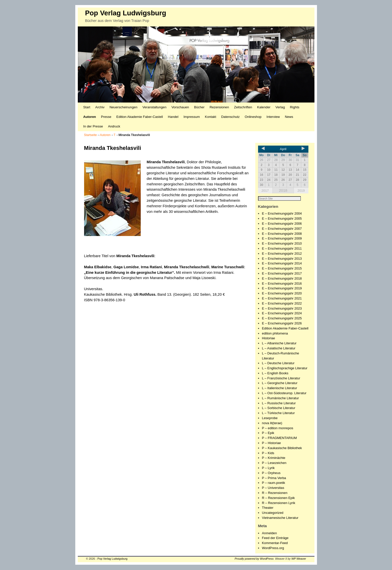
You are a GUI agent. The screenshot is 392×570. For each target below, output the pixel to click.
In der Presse (93, 126)
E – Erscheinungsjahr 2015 (282, 269)
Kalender (264, 107)
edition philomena (275, 334)
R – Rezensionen (275, 493)
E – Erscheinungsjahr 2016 (282, 284)
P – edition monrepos (277, 428)
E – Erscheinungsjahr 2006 (282, 224)
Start (87, 107)
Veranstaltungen (154, 107)
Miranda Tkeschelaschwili (187, 267)
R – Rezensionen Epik (278, 498)
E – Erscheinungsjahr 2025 (282, 318)
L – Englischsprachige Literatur (285, 368)
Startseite (91, 135)
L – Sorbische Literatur (278, 408)
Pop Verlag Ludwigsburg (126, 13)
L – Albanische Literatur (279, 343)
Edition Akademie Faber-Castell (140, 117)
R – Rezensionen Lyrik (278, 503)
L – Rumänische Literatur (280, 398)
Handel (173, 117)
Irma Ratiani (152, 267)
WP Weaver (299, 559)
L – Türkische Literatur (278, 413)
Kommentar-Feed (275, 543)
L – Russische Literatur (279, 403)
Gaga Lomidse (126, 267)
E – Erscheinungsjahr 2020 (282, 294)
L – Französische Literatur (281, 378)
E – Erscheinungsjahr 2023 (282, 309)
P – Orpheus (271, 473)
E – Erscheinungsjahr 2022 (282, 304)
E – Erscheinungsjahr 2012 (282, 254)
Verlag (280, 107)
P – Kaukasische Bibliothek (282, 448)
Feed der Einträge (275, 538)
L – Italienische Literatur (279, 388)
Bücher (199, 107)
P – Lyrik (268, 468)
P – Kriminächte (274, 458)
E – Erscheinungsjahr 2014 (282, 264)
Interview (273, 117)
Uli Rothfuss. (145, 294)
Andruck (114, 126)
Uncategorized (273, 513)
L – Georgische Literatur (280, 383)
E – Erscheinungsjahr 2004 (282, 214)
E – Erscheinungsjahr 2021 (282, 299)
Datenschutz (230, 117)
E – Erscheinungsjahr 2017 (282, 274)
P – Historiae (271, 443)
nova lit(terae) (272, 423)
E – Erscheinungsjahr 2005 (282, 219)
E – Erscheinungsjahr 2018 (282, 279)
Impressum (192, 117)
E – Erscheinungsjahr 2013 (282, 259)
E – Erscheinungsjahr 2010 (282, 244)
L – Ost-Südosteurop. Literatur (284, 393)
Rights (295, 107)
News (289, 117)
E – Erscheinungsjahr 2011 (282, 249)
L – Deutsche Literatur (278, 363)
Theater (268, 508)
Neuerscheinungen (123, 107)
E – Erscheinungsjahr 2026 (282, 324)
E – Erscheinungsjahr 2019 (282, 289)
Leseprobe (270, 418)
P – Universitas (273, 488)
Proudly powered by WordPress (254, 559)
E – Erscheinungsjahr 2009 (282, 239)
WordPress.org (273, 548)
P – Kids (268, 453)
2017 (265, 191)
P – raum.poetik (273, 483)
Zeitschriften (243, 107)
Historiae (268, 338)
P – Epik (268, 433)
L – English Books (275, 373)
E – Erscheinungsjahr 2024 (282, 313)
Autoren (90, 117)
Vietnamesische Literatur (280, 518)
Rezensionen (219, 107)
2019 (301, 191)
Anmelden (269, 533)
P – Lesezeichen (274, 463)
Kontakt (211, 117)
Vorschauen (180, 107)
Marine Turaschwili (228, 267)
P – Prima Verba (274, 478)
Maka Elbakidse (98, 267)
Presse (106, 117)
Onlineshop (253, 117)
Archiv (100, 107)
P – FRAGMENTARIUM (279, 438)
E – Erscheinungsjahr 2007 (282, 229)
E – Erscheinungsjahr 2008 (282, 234)
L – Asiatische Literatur (279, 348)
